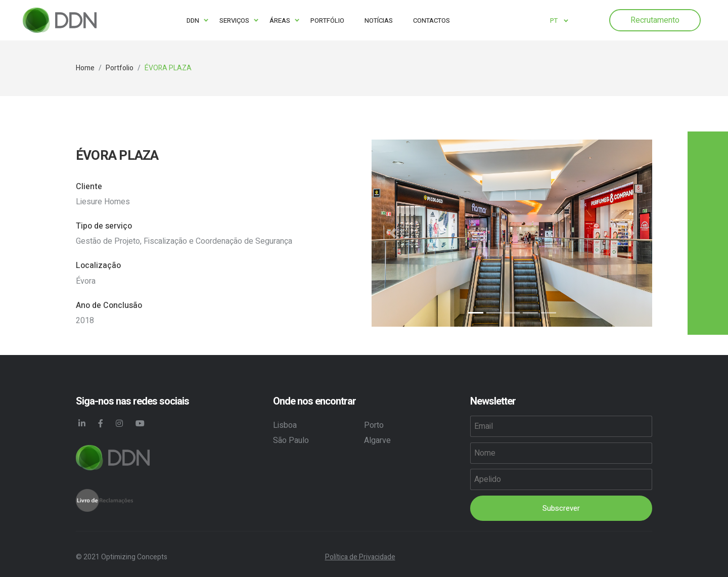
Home (85, 68)
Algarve (377, 440)
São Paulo (291, 440)
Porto (374, 425)
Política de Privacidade (360, 557)
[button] (393, 233)
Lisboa (285, 425)
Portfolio (120, 68)
